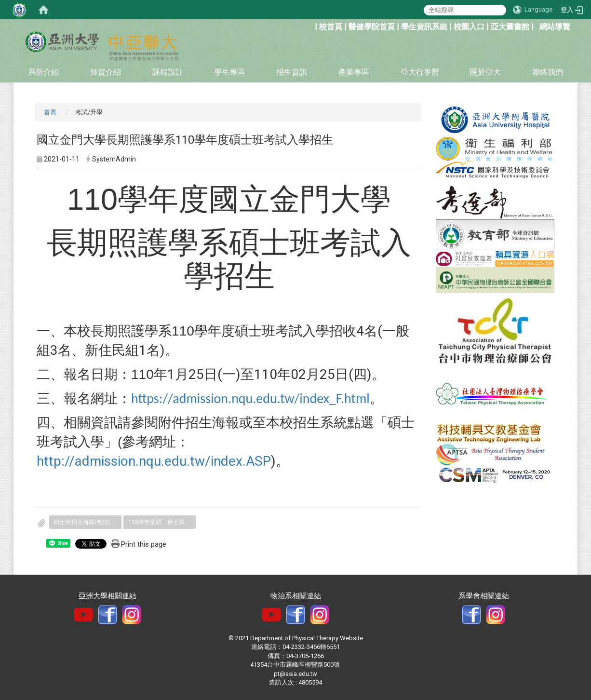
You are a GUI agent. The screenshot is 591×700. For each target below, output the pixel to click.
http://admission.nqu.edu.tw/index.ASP (154, 461)
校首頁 (331, 27)
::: (310, 26)
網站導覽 (555, 27)
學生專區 (229, 72)
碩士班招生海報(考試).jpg (87, 522)
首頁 (50, 112)
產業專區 (354, 72)
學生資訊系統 (424, 27)
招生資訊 (292, 72)
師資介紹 (106, 72)
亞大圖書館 (510, 27)
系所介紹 (43, 72)
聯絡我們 (548, 72)
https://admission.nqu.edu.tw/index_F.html (250, 398)
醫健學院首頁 (372, 27)
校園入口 (469, 27)
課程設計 (168, 72)
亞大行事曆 (420, 72)
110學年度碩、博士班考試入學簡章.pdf (162, 522)
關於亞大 (485, 72)
